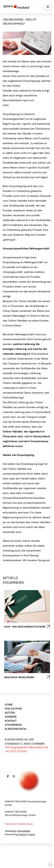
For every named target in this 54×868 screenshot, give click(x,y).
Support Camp (27, 834)
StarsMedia (24, 831)
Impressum (11, 824)
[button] (48, 7)
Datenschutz (26, 824)
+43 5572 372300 (16, 751)
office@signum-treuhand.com (27, 747)
